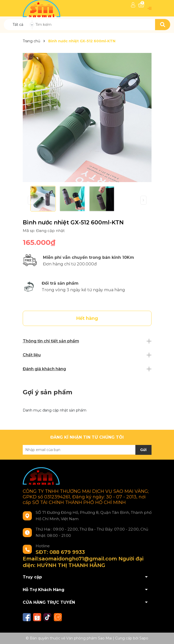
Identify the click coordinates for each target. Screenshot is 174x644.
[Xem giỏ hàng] (141, 5)
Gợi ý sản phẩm (47, 392)
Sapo (144, 638)
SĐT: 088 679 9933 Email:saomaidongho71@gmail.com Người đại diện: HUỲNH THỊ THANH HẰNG (83, 559)
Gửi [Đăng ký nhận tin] (143, 450)
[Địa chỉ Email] (87, 450)
